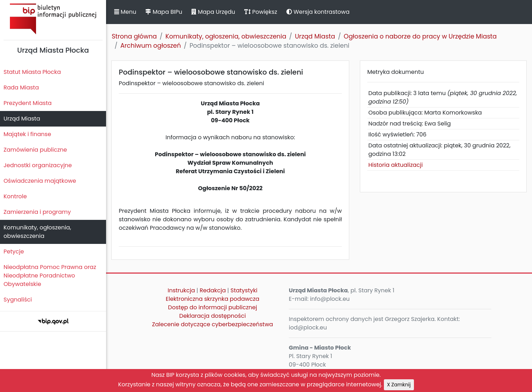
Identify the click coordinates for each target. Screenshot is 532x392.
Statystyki (244, 290)
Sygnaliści (18, 300)
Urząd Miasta (22, 119)
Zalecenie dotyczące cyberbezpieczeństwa (212, 324)
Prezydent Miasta (28, 103)
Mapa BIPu (164, 12)
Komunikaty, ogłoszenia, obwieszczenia (37, 232)
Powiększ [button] (261, 12)
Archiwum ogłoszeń (150, 46)
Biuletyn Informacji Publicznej (53, 19)
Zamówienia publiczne (35, 150)
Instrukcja (181, 290)
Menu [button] (125, 12)
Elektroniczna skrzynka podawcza (213, 299)
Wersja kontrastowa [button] (318, 12)
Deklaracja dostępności (212, 316)
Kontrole (15, 196)
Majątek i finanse (27, 134)
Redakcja (213, 290)
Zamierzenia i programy (37, 212)
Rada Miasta (21, 87)
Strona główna (134, 36)
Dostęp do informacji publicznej (212, 307)
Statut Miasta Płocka (32, 72)
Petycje (14, 251)
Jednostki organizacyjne (38, 165)
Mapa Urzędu (213, 12)
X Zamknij (399, 385)
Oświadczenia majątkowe (40, 181)
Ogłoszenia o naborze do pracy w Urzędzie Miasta (420, 36)
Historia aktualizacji (396, 165)
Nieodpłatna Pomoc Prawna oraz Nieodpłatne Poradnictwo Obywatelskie (50, 276)
